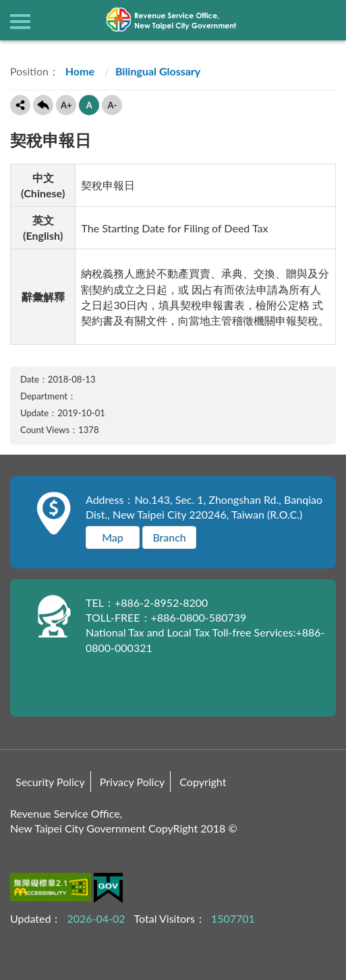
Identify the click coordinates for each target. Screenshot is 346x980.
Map (113, 537)
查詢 (326, 20)
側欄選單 (20, 22)
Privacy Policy (133, 782)
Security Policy (50, 782)
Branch (169, 537)
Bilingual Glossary (158, 71)
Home (79, 71)
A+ (66, 105)
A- (112, 105)
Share (20, 105)
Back (43, 105)
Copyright (203, 782)
